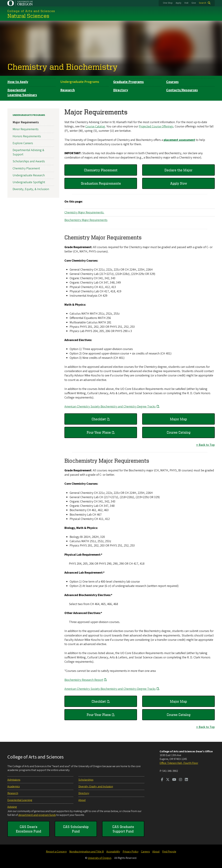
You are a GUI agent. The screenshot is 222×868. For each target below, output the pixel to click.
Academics (14, 787)
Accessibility (113, 852)
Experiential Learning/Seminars (22, 93)
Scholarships (86, 780)
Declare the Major (178, 170)
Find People (169, 852)
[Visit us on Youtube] (174, 780)
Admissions (14, 780)
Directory (121, 90)
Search (202, 3)
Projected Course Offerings (156, 126)
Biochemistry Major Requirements (86, 220)
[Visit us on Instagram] (181, 780)
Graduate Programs (128, 82)
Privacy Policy (131, 852)
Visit (186, 3)
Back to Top (207, 445)
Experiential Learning (20, 800)
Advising (12, 807)
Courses (172, 82)
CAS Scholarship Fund (76, 829)
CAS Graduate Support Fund (123, 829)
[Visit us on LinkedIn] (186, 780)
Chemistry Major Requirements (84, 212)
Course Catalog (95, 126)
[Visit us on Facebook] (162, 780)
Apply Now (178, 183)
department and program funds (37, 815)
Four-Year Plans (99, 432)
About (82, 800)
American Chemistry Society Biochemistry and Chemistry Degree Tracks (110, 407)
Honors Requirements (27, 136)
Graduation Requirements (101, 183)
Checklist (99, 419)
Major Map (178, 419)
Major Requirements (26, 122)
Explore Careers (23, 143)
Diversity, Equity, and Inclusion (96, 787)
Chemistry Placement (101, 170)
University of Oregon (100, 858)
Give (194, 3)
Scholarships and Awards (29, 161)
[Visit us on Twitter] (168, 780)
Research (68, 90)
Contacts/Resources (182, 90)
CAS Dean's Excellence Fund (29, 829)
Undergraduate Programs (80, 82)
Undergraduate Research (29, 175)
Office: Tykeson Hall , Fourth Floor (179, 763)
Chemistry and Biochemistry (62, 66)
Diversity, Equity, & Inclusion (31, 189)
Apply (178, 3)
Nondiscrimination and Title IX (87, 852)
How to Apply (18, 82)
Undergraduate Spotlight (29, 182)
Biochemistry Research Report (84, 680)
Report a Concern (56, 852)
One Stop (168, 3)
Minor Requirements (26, 129)
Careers (145, 852)
